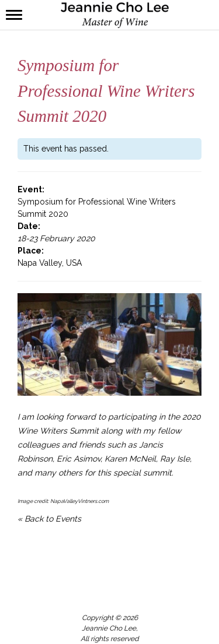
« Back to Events (49, 519)
